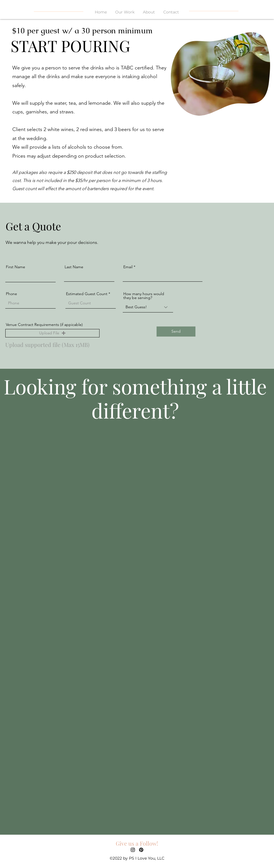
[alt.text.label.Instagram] (133, 850)
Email (128, 267)
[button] (52, 333)
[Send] (176, 332)
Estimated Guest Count (87, 294)
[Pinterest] (141, 850)
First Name (16, 267)
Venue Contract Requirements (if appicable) (44, 325)
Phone (11, 294)
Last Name (74, 267)
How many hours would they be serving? (144, 296)
